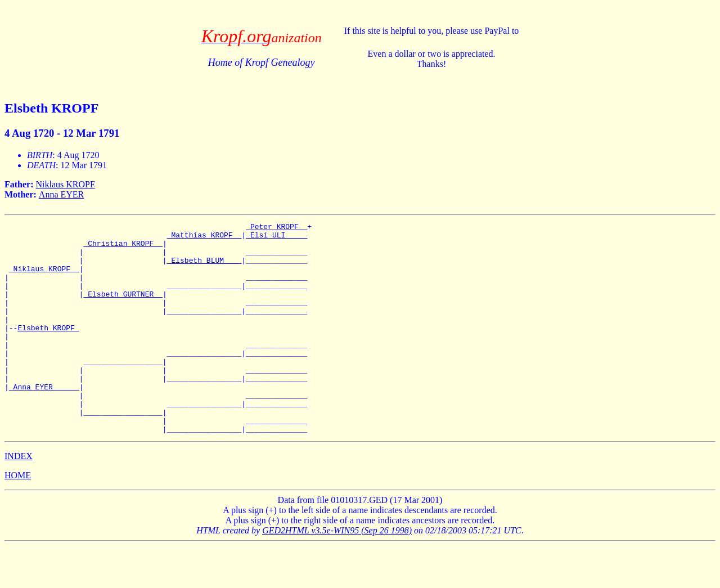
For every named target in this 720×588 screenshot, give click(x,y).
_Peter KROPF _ (276, 228)
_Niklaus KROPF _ (44, 279)
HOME (18, 517)
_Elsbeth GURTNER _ (123, 309)
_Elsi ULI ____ (276, 238)
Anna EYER (61, 194)
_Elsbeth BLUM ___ (204, 268)
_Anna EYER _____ (44, 420)
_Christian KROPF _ (123, 248)
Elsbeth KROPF (48, 349)
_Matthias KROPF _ (204, 238)
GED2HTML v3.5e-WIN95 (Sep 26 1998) (337, 573)
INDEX (19, 498)
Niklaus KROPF (66, 184)
